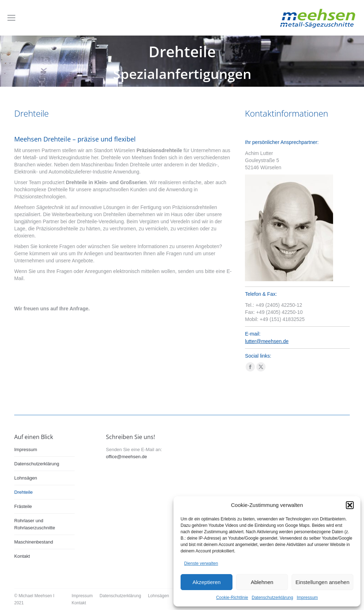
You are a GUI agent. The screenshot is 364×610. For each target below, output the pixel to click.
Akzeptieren (206, 582)
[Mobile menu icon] (11, 18)
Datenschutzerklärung (272, 598)
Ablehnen (262, 582)
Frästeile (23, 506)
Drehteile (23, 492)
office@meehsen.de (127, 457)
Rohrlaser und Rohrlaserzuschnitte (35, 524)
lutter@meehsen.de (267, 341)
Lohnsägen (26, 478)
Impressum (307, 598)
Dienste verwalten (201, 563)
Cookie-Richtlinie (232, 598)
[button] (350, 505)
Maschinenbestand (34, 542)
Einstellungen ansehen (322, 582)
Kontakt (22, 556)
